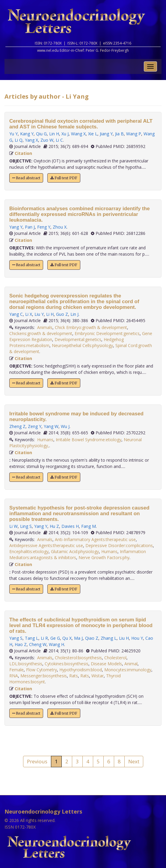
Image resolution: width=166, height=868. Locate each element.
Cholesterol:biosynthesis (78, 658)
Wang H (56, 644)
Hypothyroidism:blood (81, 670)
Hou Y (137, 638)
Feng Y (44, 227)
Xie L (93, 134)
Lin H (54, 134)
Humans (45, 440)
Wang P (134, 134)
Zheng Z (17, 426)
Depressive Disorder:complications (119, 545)
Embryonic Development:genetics (107, 333)
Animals (45, 327)
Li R (44, 638)
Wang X (78, 134)
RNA (14, 676)
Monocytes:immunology (128, 670)
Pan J (30, 227)
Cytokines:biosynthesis (67, 664)
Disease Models (106, 664)
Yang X (31, 140)
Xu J (65, 134)
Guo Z (62, 314)
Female (16, 670)
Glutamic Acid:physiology (75, 551)
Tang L (32, 638)
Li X (29, 314)
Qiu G (41, 134)
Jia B (119, 134)
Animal (131, 664)
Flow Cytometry (41, 670)
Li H (50, 314)
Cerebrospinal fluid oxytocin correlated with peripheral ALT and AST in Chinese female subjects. (81, 124)
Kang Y (27, 134)
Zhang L (109, 638)
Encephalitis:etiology (29, 551)
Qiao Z (92, 638)
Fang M (89, 526)
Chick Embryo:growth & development (91, 327)
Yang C (16, 314)
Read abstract (26, 178)
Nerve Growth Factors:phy (104, 557)
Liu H (124, 638)
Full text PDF (64, 178)
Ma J (78, 638)
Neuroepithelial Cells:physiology (82, 345)
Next (134, 761)
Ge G (55, 638)
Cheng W (38, 644)
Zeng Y (35, 426)
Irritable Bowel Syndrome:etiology (89, 440)
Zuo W (47, 140)
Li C (59, 140)
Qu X (67, 638)
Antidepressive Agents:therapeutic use (46, 545)
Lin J (74, 314)
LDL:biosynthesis (26, 664)
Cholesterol (115, 658)
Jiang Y (106, 134)
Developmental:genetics (78, 339)
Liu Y (39, 314)
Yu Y (13, 134)
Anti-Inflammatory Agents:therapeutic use (95, 539)
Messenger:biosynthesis (44, 676)
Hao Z (21, 644)
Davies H (70, 526)
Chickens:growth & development (41, 333)
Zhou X (60, 227)
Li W (13, 526)
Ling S (26, 526)
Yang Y (16, 227)
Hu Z (54, 526)
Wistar (98, 676)
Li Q (19, 140)
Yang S (16, 638)
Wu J (65, 426)
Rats (74, 676)
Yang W (51, 426)
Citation (23, 153)
